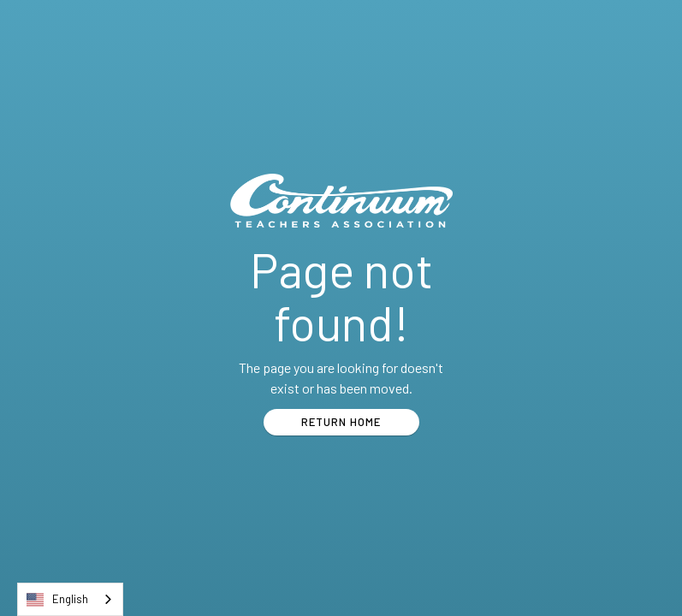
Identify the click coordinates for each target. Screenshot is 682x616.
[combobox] (70, 599)
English (57, 600)
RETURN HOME (341, 422)
